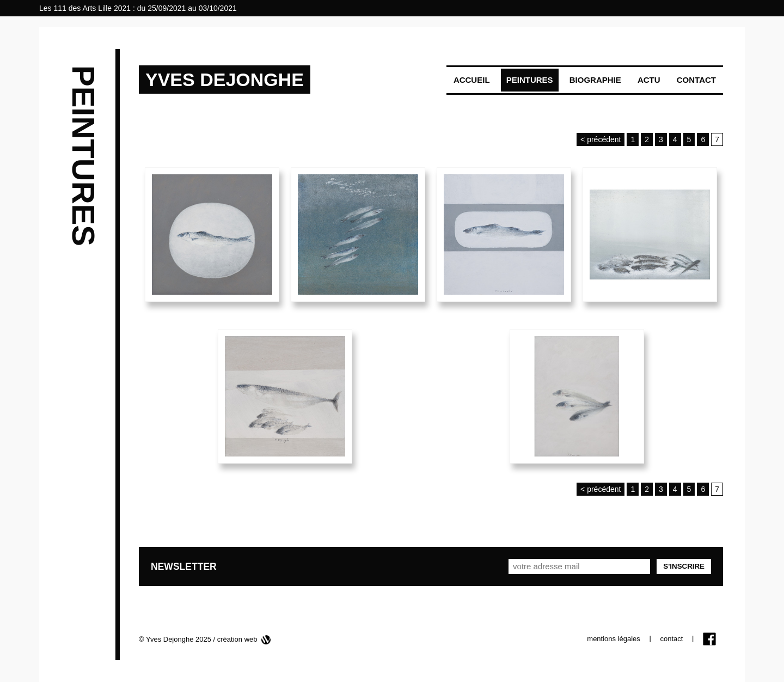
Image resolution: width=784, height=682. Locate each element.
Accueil (472, 80)
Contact (696, 80)
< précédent (601, 139)
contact (671, 639)
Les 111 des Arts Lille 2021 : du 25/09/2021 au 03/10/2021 (138, 8)
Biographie (595, 80)
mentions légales (614, 639)
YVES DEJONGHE (225, 80)
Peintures (530, 80)
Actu (649, 80)
